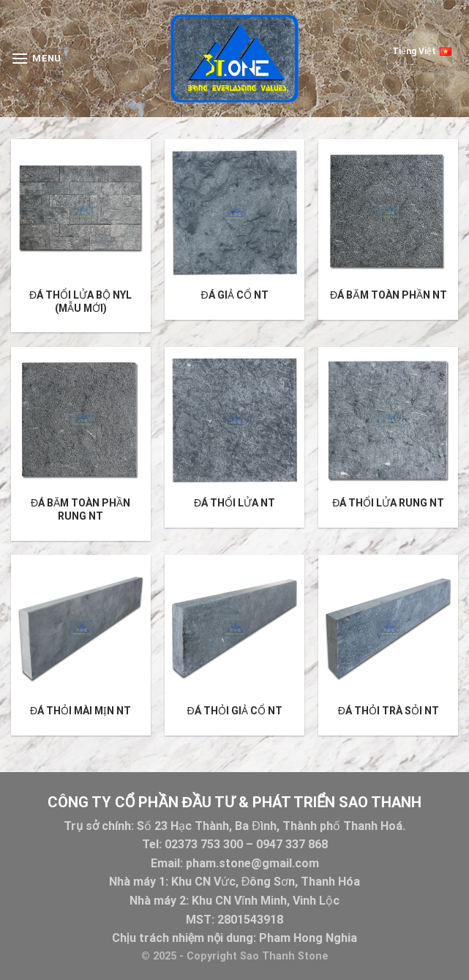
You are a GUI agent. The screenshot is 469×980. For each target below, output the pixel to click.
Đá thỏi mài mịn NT (80, 711)
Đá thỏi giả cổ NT (234, 711)
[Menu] (36, 58)
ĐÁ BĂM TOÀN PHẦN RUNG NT (80, 509)
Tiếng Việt (422, 57)
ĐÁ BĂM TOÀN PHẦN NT (388, 295)
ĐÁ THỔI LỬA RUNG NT (388, 503)
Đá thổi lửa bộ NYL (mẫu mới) (80, 302)
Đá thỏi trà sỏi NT (389, 711)
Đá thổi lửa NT (234, 503)
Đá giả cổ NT (234, 295)
